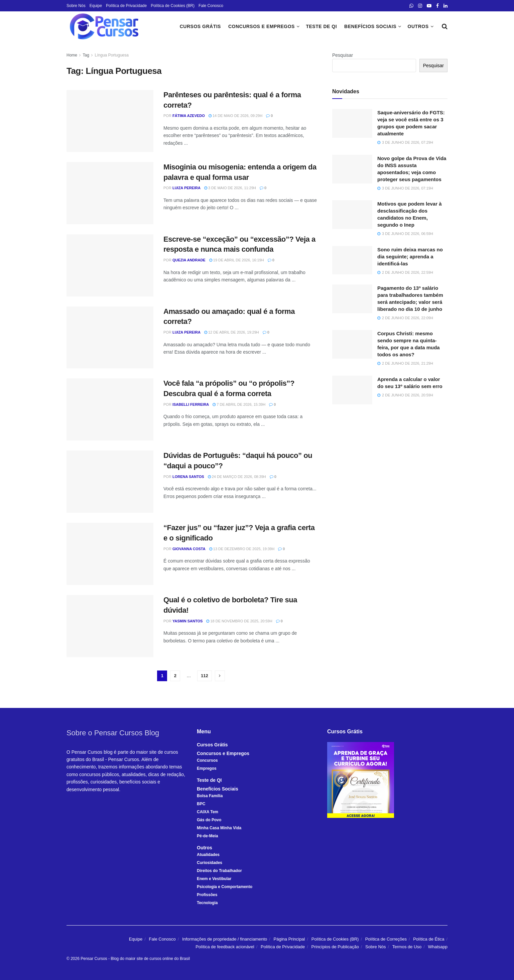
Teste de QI (321, 26)
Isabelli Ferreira (191, 404)
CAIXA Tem (208, 812)
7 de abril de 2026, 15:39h (239, 404)
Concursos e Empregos (262, 26)
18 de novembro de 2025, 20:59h (239, 621)
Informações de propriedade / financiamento (225, 939)
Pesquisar (343, 55)
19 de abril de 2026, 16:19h (237, 260)
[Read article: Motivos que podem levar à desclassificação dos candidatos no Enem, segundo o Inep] (352, 215)
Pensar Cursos (94, 959)
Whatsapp (438, 947)
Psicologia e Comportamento (225, 887)
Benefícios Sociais (370, 26)
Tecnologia (207, 903)
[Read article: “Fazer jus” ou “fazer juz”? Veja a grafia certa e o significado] (110, 554)
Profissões (207, 895)
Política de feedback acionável (225, 947)
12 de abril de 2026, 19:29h (232, 332)
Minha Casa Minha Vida (219, 828)
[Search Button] (445, 26)
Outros (418, 26)
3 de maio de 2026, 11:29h (230, 188)
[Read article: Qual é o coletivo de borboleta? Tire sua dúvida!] (110, 626)
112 (205, 676)
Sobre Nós (76, 6)
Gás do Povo (209, 820)
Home (72, 55)
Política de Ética (429, 939)
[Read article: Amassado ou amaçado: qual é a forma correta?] (110, 338)
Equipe (96, 6)
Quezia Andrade (189, 260)
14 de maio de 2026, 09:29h (235, 116)
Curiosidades (210, 863)
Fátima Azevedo (189, 116)
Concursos (207, 760)
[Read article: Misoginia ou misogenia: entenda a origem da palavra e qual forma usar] (110, 193)
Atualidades (208, 855)
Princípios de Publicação (335, 947)
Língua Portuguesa (112, 55)
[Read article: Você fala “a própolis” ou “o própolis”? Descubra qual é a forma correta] (110, 409)
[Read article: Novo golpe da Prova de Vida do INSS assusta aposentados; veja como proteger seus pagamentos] (352, 169)
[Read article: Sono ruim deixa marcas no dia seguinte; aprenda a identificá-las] (352, 260)
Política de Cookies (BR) (173, 6)
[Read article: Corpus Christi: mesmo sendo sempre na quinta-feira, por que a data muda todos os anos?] (352, 344)
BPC (201, 804)
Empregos (207, 768)
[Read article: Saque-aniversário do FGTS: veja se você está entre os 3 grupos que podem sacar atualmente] (352, 123)
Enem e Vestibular (214, 879)
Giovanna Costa (189, 549)
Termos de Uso (407, 947)
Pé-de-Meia (207, 836)
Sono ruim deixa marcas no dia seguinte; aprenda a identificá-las (410, 257)
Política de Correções (386, 939)
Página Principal (289, 939)
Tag (86, 55)
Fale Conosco (211, 6)
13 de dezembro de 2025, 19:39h (242, 549)
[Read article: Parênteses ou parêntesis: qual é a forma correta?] (110, 121)
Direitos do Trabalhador (219, 871)
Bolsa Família (210, 796)
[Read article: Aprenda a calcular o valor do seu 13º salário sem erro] (352, 390)
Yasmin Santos (187, 621)
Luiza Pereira (186, 188)
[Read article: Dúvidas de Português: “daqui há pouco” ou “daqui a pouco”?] (110, 482)
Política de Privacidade (126, 6)
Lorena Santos (188, 477)
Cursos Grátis (200, 26)
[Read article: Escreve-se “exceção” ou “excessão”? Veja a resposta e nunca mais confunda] (110, 265)
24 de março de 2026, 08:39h (237, 477)
